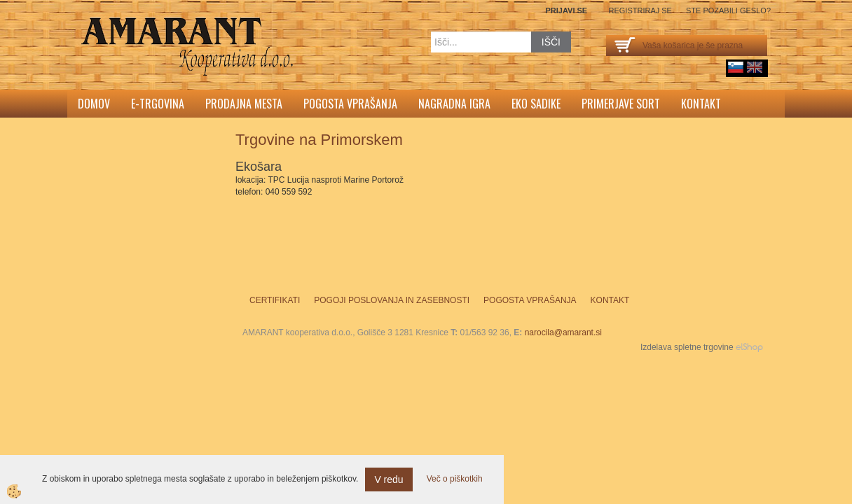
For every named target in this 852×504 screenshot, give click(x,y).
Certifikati (275, 300)
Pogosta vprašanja (350, 104)
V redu (389, 479)
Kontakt (701, 104)
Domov (94, 104)
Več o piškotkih (455, 479)
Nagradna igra (454, 104)
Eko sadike (536, 104)
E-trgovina (158, 104)
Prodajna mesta (244, 104)
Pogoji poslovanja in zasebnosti (392, 300)
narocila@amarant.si (563, 332)
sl (736, 67)
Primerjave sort (621, 104)
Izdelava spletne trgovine (687, 347)
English (755, 67)
